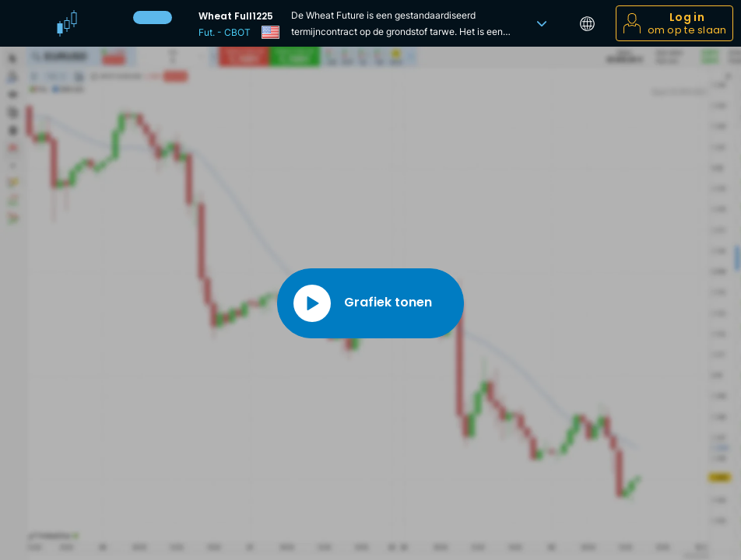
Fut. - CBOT (225, 32)
